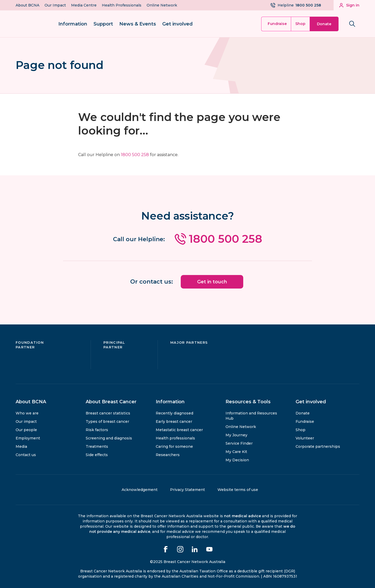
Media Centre (84, 5)
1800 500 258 (135, 155)
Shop (300, 24)
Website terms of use (238, 490)
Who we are (27, 413)
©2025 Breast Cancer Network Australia (188, 562)
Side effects (97, 455)
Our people (26, 430)
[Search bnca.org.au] (352, 24)
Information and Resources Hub (251, 416)
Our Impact (55, 5)
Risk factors (97, 430)
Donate (324, 24)
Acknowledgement (140, 490)
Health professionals (175, 438)
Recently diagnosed (174, 413)
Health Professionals (122, 5)
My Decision (237, 460)
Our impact (26, 421)
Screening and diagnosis (109, 438)
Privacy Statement (187, 490)
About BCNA (27, 5)
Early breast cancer (174, 421)
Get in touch (212, 282)
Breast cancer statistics (108, 413)
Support (103, 24)
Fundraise (277, 24)
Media (21, 446)
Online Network (162, 5)
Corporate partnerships (318, 446)
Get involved (177, 24)
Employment (28, 438)
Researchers (168, 455)
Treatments (97, 446)
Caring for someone (174, 446)
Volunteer (305, 438)
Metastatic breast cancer (179, 430)
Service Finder (239, 443)
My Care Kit (236, 452)
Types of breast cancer (107, 421)
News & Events (138, 24)
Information (73, 24)
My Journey (236, 435)
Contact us (26, 455)
